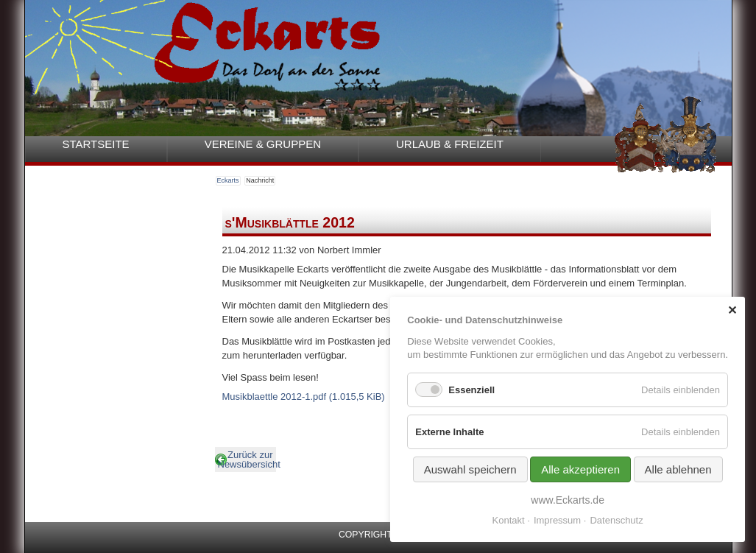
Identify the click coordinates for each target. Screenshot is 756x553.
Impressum (557, 520)
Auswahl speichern (470, 469)
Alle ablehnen (678, 469)
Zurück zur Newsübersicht (247, 459)
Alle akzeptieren (580, 469)
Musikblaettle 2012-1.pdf (304, 397)
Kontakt (509, 520)
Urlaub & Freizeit (450, 144)
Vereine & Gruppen (263, 144)
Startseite (96, 144)
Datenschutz (616, 520)
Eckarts (228, 180)
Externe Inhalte (449, 432)
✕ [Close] (732, 310)
